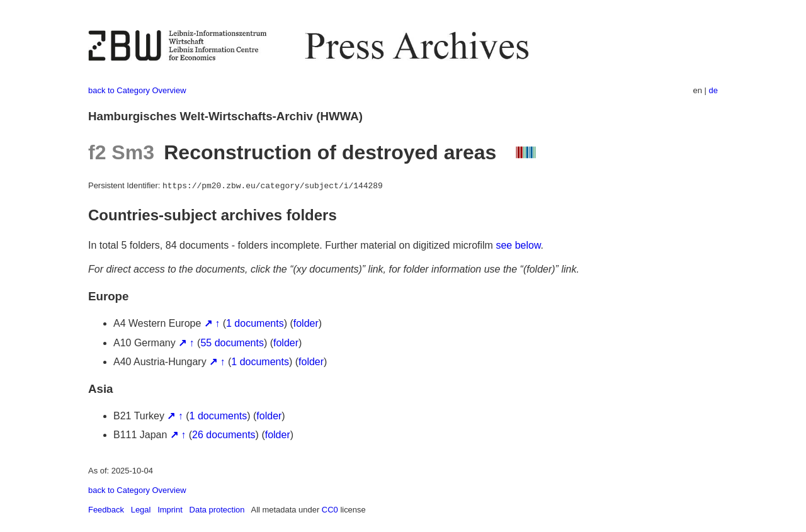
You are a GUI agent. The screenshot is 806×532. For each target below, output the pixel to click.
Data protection (217, 510)
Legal (141, 510)
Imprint (170, 510)
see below (518, 245)
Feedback (106, 510)
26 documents (224, 435)
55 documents (232, 343)
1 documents (255, 323)
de (713, 90)
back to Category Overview (137, 90)
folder (306, 323)
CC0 (330, 510)
